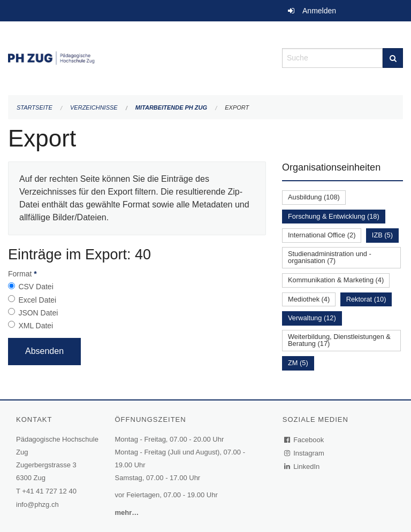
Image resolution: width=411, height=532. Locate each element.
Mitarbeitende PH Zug (171, 107)
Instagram (305, 453)
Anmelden (319, 11)
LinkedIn (302, 467)
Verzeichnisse (94, 107)
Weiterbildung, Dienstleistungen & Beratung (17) (339, 340)
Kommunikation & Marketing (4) (336, 280)
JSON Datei (38, 313)
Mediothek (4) (309, 299)
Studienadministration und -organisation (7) (330, 257)
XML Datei (36, 326)
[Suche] (393, 58)
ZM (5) (298, 363)
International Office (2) (322, 235)
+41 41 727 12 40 (49, 491)
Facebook (305, 440)
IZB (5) (382, 235)
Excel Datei (37, 300)
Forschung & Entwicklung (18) (334, 216)
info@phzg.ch (37, 504)
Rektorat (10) (366, 299)
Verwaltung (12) (312, 318)
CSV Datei (36, 287)
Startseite (35, 107)
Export (237, 107)
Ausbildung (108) (314, 197)
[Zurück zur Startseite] (137, 57)
